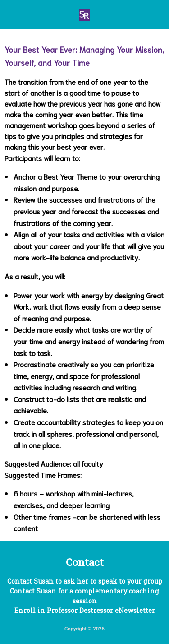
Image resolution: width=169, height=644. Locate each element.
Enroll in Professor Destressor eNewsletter (85, 610)
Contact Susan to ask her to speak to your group (85, 581)
